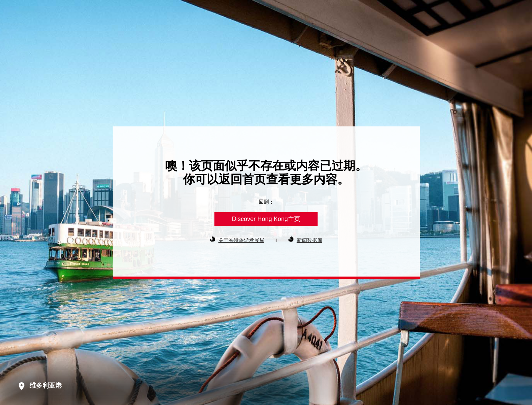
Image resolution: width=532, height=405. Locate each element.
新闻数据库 (310, 240)
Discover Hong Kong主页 (266, 219)
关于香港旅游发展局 (241, 240)
